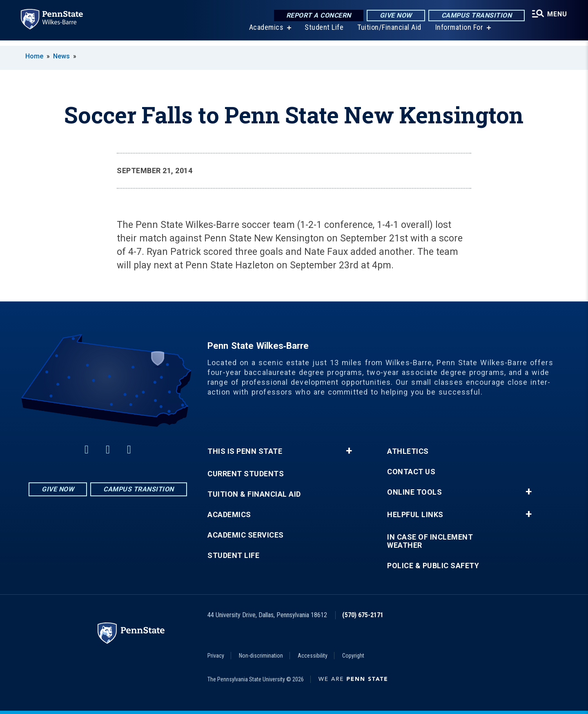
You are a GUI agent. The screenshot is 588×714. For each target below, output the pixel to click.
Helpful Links (415, 515)
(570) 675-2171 (363, 615)
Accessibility (313, 656)
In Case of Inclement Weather (430, 541)
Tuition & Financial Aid (254, 494)
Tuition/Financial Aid (385, 32)
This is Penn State (245, 451)
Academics (262, 32)
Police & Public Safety (433, 566)
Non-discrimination (261, 656)
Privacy (216, 656)
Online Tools (414, 492)
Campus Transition (470, 16)
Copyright (353, 656)
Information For (455, 32)
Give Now (389, 16)
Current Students (246, 474)
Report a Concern (312, 16)
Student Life (320, 32)
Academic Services (246, 535)
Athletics (408, 451)
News (61, 56)
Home (34, 56)
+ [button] (349, 451)
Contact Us (411, 472)
